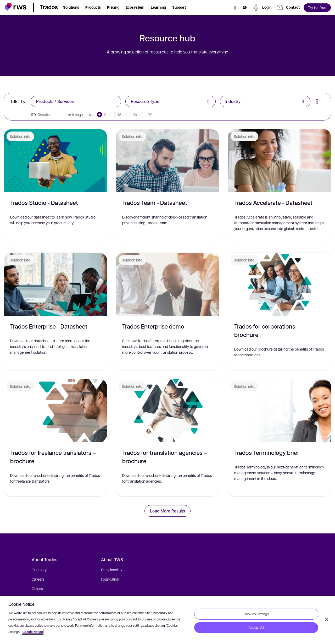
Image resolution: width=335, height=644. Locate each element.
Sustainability (112, 570)
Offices (37, 588)
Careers (38, 579)
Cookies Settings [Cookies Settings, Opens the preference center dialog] (256, 614)
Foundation (110, 579)
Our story (39, 570)
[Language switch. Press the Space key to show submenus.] (245, 8)
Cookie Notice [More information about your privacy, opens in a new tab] (33, 632)
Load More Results (167, 511)
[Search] (235, 8)
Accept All (256, 627)
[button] (16, 7)
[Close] (327, 620)
